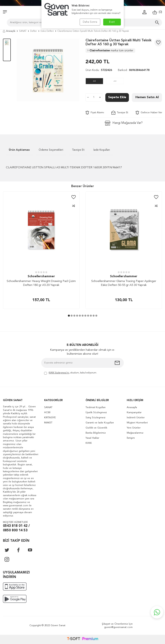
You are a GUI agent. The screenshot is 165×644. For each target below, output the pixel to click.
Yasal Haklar (92, 438)
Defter (34, 31)
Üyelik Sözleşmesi (96, 413)
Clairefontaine (110, 51)
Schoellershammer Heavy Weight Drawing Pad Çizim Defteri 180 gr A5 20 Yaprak (41, 283)
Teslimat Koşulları (96, 407)
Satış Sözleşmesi (95, 418)
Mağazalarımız (135, 433)
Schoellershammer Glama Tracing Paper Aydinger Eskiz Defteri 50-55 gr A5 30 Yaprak (124, 283)
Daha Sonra (90, 22)
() (157, 12)
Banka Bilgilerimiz (96, 433)
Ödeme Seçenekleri (51, 150)
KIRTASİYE (50, 418)
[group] (48, 70)
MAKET (48, 423)
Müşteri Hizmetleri (137, 423)
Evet (112, 22)
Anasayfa (9, 31)
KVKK (89, 443)
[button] (69, 316)
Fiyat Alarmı (95, 113)
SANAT (23, 31)
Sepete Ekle (117, 97)
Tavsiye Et (120, 113)
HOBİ (47, 413)
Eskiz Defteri (47, 31)
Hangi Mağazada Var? (124, 123)
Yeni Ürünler (134, 428)
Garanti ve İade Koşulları (100, 423)
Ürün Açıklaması (19, 150)
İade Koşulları (102, 150)
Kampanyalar (134, 413)
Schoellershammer (41, 277)
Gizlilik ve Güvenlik (96, 428)
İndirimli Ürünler (136, 418)
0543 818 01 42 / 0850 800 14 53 (16, 528)
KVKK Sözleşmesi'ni (59, 373)
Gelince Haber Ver (149, 113)
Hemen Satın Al (147, 97)
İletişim (131, 438)
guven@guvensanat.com (118, 627)
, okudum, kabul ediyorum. (71, 373)
